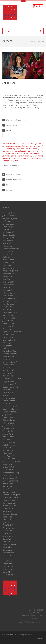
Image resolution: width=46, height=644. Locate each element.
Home (7, 31)
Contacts (8, 130)
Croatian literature (13, 635)
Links (6, 185)
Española (38, 6)
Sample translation (12, 125)
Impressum (40, 638)
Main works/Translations (14, 120)
